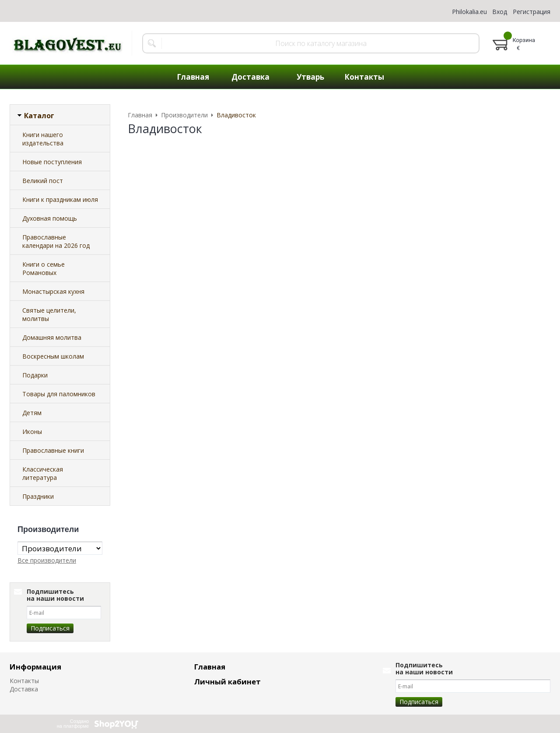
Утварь (310, 77)
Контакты (364, 77)
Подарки (35, 375)
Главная (193, 77)
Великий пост (43, 181)
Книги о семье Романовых (44, 268)
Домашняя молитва (52, 337)
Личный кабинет (227, 682)
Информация (35, 667)
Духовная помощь (50, 218)
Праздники (38, 496)
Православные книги (53, 450)
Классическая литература (43, 473)
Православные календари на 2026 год (56, 241)
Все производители (47, 560)
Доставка (250, 77)
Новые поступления (52, 162)
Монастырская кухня (53, 291)
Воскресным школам (53, 356)
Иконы (32, 432)
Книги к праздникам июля (60, 199)
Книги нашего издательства (43, 139)
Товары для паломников (59, 394)
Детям (32, 413)
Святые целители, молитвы (49, 314)
